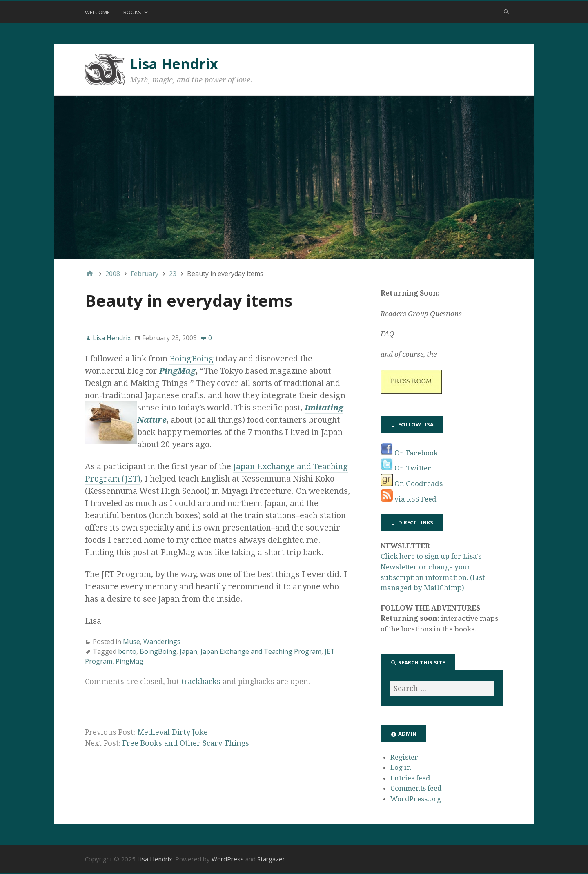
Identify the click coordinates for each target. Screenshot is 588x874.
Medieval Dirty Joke (173, 732)
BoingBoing (192, 359)
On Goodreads (412, 484)
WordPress (228, 859)
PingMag (177, 371)
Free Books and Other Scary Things (186, 743)
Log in (401, 767)
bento (127, 651)
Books (132, 12)
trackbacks (201, 681)
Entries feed (410, 778)
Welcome (97, 12)
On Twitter (406, 468)
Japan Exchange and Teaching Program (261, 651)
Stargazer (271, 859)
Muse (131, 642)
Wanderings (162, 642)
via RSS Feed (409, 499)
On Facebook (409, 453)
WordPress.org (416, 799)
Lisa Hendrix (174, 64)
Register (404, 757)
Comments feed (416, 788)
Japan (188, 651)
